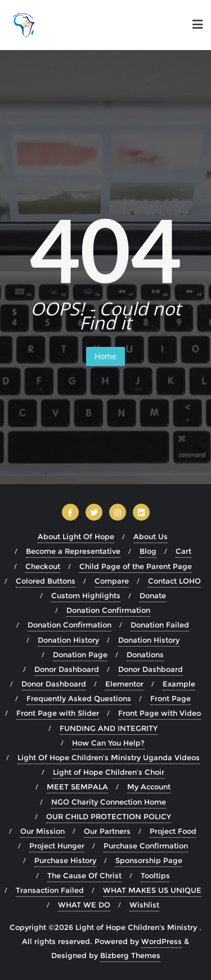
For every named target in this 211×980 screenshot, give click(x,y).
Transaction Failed (50, 890)
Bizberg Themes (130, 955)
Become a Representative (73, 551)
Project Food (173, 831)
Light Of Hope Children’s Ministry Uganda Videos (109, 757)
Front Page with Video (160, 713)
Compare (112, 581)
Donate (153, 595)
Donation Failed (160, 625)
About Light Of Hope (76, 536)
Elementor (124, 684)
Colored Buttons (46, 581)
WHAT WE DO (84, 905)
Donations (145, 654)
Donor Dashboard (67, 669)
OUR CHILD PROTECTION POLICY (109, 816)
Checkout (43, 566)
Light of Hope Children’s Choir (109, 772)
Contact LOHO (174, 581)
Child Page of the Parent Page (136, 566)
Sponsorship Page (149, 860)
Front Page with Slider (58, 713)
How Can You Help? (108, 743)
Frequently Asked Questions (79, 698)
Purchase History (65, 860)
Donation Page (80, 654)
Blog (148, 551)
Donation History (68, 640)
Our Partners (107, 831)
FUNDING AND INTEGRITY (109, 728)
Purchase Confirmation (146, 846)
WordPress (161, 941)
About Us (151, 536)
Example (179, 684)
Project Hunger (57, 846)
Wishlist (144, 905)
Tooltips (155, 875)
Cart (183, 551)
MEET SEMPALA (77, 787)
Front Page (170, 698)
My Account (149, 787)
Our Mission (42, 831)
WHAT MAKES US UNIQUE (152, 890)
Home (105, 356)
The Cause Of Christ (84, 875)
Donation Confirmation (108, 610)
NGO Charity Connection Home (109, 802)
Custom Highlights (86, 595)
